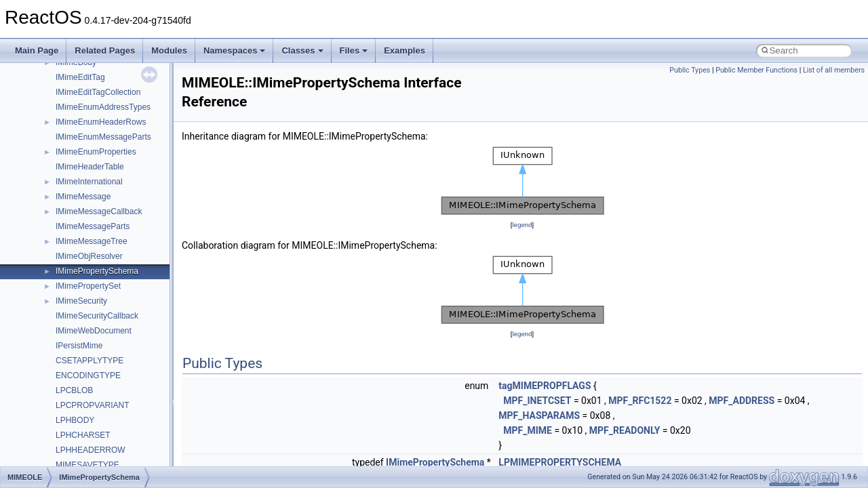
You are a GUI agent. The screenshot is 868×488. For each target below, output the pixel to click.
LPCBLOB (74, 390)
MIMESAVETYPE (87, 465)
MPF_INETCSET (537, 401)
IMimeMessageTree (92, 241)
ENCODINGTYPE (88, 375)
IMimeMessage (83, 197)
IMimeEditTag (80, 77)
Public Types (690, 70)
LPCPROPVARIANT (92, 405)
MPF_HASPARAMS (539, 415)
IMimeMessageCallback (99, 211)
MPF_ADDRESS (742, 401)
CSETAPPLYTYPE (90, 361)
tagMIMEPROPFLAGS (545, 386)
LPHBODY (75, 420)
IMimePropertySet (88, 286)
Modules (169, 50)
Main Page (37, 50)
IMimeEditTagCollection (98, 92)
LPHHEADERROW (91, 450)
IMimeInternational (89, 182)
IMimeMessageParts (93, 226)
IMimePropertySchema (97, 271)
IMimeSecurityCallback (97, 316)
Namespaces (235, 50)
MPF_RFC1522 (640, 401)
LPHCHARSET (83, 435)
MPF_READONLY (625, 430)
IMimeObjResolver (89, 256)
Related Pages (105, 50)
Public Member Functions (756, 70)
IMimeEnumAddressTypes (103, 107)
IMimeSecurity (81, 301)
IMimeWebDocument (94, 331)
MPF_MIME (528, 430)
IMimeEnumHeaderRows (101, 122)
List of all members (834, 70)
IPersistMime (79, 346)
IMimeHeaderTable (90, 167)
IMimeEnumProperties (96, 152)
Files (354, 50)
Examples (405, 50)
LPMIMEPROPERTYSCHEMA (560, 462)
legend (522, 225)
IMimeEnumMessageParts (103, 137)
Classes (302, 50)
